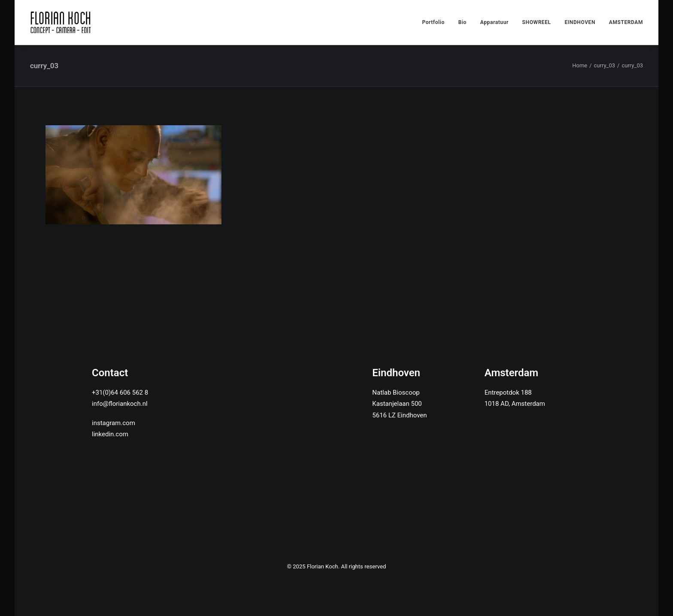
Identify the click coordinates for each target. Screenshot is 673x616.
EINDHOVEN (580, 22)
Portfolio (433, 22)
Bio (462, 22)
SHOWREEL (537, 22)
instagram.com (114, 423)
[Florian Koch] (62, 22)
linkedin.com (110, 434)
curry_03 (605, 65)
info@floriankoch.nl (120, 404)
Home (580, 65)
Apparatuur (494, 22)
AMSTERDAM (626, 22)
